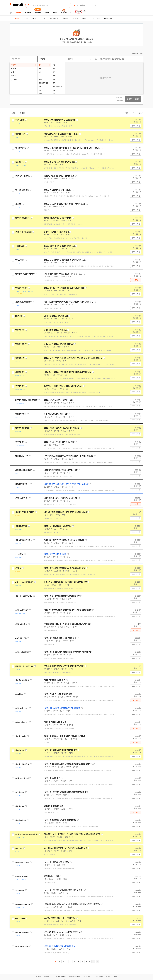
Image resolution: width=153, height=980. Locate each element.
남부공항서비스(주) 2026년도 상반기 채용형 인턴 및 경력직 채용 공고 (68, 456)
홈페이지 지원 (136, 126)
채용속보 (65, 18)
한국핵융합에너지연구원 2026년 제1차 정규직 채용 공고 (64, 540)
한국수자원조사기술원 (23, 904)
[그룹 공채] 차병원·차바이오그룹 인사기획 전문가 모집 (63, 274)
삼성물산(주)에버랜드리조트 (25, 512)
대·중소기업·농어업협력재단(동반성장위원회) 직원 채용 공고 (65, 582)
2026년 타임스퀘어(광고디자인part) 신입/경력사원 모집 (64, 568)
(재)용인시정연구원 (22, 652)
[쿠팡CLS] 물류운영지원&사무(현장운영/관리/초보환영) (64, 666)
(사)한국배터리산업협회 (23, 232)
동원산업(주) (20, 162)
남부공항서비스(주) (22, 456)
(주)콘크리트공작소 (22, 722)
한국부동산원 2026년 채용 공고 (55, 330)
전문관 (84, 18)
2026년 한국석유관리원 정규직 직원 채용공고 (60, 820)
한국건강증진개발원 (22, 190)
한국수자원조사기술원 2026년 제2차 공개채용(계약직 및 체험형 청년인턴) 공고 (72, 904)
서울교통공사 (20, 372)
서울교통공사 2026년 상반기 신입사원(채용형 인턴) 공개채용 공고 (67, 372)
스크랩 (13, 113)
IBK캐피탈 (19, 316)
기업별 (34, 18)
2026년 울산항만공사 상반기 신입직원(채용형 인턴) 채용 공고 (66, 792)
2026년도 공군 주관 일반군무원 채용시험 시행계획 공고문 (64, 204)
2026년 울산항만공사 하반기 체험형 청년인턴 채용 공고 (64, 890)
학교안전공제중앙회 (22, 428)
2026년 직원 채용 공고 (52, 778)
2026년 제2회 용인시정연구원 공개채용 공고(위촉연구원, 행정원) (67, 652)
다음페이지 (94, 961)
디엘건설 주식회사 (21, 876)
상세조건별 (53, 18)
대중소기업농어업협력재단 (24, 582)
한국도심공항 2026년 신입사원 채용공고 (58, 344)
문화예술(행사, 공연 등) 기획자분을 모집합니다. (60, 498)
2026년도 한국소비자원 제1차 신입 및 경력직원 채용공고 (64, 260)
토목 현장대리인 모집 (51, 876)
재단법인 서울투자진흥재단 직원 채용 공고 (59, 176)
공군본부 (18, 204)
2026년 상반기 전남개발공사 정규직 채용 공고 (60, 750)
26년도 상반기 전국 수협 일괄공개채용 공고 (59, 246)
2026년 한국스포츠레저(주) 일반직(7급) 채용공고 (62, 596)
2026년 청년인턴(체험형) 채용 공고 (56, 862)
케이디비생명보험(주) (23, 218)
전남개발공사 (20, 750)
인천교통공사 (20, 442)
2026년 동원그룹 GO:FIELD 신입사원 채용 (59, 162)
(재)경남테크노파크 (22, 708)
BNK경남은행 (20, 918)
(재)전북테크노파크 (22, 610)
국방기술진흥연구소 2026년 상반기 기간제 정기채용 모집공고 (66, 484)
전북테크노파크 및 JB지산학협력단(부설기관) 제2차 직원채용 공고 (68, 610)
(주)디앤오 (19, 848)
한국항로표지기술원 (22, 680)
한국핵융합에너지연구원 (24, 540)
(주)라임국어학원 (21, 624)
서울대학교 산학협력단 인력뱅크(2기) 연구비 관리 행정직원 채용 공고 (68, 302)
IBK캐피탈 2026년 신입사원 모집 (56, 316)
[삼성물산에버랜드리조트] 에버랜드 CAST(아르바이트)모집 (65, 512)
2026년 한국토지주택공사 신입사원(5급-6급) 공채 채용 (64, 288)
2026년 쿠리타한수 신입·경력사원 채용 (58, 694)
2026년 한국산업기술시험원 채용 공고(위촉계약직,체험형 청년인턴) (68, 764)
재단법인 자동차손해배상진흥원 (26, 400)
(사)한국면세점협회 (22, 946)
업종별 (43, 18)
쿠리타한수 (19, 694)
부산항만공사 (20, 386)
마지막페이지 (98, 961)
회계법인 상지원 (21, 736)
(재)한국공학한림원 (22, 778)
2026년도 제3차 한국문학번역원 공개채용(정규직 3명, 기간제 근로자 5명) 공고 (72, 148)
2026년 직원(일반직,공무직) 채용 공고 (57, 190)
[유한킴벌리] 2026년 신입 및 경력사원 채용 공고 (61, 134)
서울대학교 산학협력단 (23, 302)
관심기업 (23, 113)
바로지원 (136, 280)
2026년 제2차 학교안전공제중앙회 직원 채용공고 (61, 428)
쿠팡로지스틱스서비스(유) (24, 666)
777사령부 (19, 554)
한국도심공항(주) (21, 344)
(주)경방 (18, 568)
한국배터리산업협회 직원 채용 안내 (56, 232)
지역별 (17, 18)
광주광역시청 (20, 358)
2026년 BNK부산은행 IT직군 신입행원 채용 (59, 120)
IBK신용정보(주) (21, 638)
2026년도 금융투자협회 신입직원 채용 (57, 526)
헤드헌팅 (75, 18)
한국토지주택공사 (21, 288)
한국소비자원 (20, 260)
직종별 (26, 18)
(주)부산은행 (20, 120)
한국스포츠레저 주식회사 (24, 596)
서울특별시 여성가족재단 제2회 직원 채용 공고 (60, 470)
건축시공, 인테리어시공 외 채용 (55, 722)
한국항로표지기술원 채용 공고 (54, 680)
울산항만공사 (20, 792)
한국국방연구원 (21, 414)
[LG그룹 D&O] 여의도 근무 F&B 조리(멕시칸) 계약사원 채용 (65, 848)
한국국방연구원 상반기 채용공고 (55, 414)
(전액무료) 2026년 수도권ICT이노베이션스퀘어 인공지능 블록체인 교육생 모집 (72, 834)
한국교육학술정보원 (22, 932)
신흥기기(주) (20, 806)
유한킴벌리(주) (20, 134)
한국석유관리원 (21, 820)
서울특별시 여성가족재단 (24, 470)
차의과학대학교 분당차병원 (24, 274)
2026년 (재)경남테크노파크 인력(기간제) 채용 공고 (62, 708)
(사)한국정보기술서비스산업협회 (26, 834)
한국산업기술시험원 (22, 764)
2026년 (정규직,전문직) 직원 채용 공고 (58, 400)
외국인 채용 (96, 18)
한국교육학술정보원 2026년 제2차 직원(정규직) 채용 (63, 932)
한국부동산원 (20, 330)
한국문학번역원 (21, 148)
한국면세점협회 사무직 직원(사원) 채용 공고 (59, 946)
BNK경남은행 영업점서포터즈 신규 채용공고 (59, 918)
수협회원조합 (20, 246)
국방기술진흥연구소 (22, 484)
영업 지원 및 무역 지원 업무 (53, 806)
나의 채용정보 (108, 18)
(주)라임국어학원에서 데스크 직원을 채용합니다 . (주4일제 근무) (67, 624)
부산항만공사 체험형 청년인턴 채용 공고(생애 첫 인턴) (63, 386)
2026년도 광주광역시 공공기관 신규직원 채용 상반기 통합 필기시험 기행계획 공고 (73, 358)
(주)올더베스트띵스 (22, 498)
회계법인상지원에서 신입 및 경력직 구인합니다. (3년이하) (64, 736)
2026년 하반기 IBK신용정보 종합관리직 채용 (60, 638)
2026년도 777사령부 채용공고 (55, 554)
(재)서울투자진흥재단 (23, 176)
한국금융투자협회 (21, 526)
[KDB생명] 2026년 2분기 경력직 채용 (57, 218)
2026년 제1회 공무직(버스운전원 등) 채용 (59, 442)
